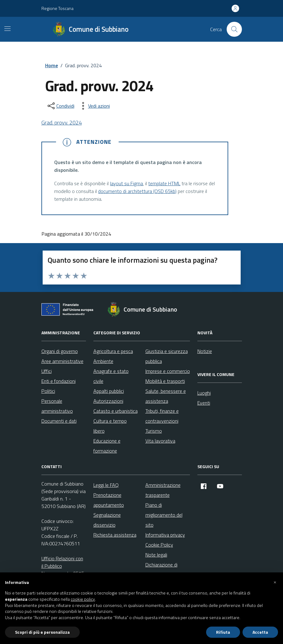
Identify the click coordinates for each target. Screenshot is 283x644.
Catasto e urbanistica (116, 411)
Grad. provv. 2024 (62, 122)
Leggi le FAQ (106, 485)
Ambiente (103, 361)
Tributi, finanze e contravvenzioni (162, 416)
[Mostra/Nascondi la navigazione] (7, 29)
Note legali (156, 555)
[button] (275, 582)
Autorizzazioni (108, 401)
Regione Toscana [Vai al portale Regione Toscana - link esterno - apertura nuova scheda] (57, 8)
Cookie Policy (159, 545)
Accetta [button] (260, 632)
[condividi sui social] (60, 106)
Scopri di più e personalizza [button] (42, 632)
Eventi (204, 403)
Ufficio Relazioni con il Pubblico (62, 562)
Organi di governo (60, 351)
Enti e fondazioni (59, 381)
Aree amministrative (62, 361)
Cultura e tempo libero (110, 426)
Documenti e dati (59, 421)
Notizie (205, 351)
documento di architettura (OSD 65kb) (137, 191)
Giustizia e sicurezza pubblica (167, 356)
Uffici (47, 371)
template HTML (164, 183)
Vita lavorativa (160, 441)
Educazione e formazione (107, 446)
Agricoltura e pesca (113, 351)
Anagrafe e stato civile (111, 376)
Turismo (154, 431)
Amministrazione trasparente (163, 490)
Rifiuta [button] (223, 632)
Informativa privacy (165, 535)
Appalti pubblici (109, 391)
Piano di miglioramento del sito (164, 515)
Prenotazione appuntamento (109, 500)
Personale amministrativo (57, 406)
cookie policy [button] (83, 599)
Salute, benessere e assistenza (166, 396)
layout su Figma (126, 183)
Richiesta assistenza (115, 535)
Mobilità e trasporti (165, 381)
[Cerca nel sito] (234, 29)
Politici (48, 391)
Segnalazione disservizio (107, 520)
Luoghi (204, 393)
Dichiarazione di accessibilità (161, 570)
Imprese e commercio (168, 371)
